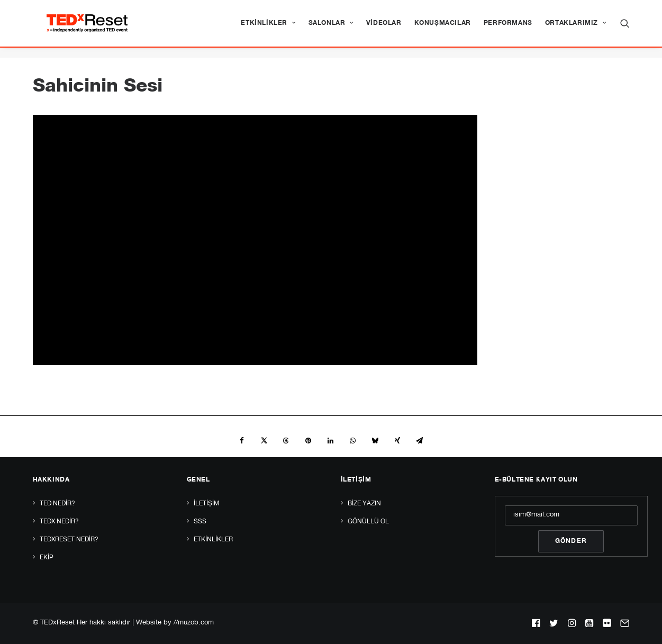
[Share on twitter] (264, 441)
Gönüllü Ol (368, 522)
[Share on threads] (286, 441)
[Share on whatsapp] (353, 441)
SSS (200, 522)
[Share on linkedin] (331, 441)
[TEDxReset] (98, 29)
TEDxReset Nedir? (69, 540)
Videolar (384, 29)
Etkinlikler (268, 29)
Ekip (47, 558)
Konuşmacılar (443, 29)
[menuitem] (268, 29)
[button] (625, 29)
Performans (508, 29)
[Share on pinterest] (309, 441)
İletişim (206, 504)
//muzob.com (194, 623)
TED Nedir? (57, 504)
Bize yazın (364, 504)
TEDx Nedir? (59, 522)
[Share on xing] (397, 441)
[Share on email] (420, 441)
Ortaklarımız (576, 29)
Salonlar (331, 29)
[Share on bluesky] (375, 441)
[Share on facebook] (242, 441)
